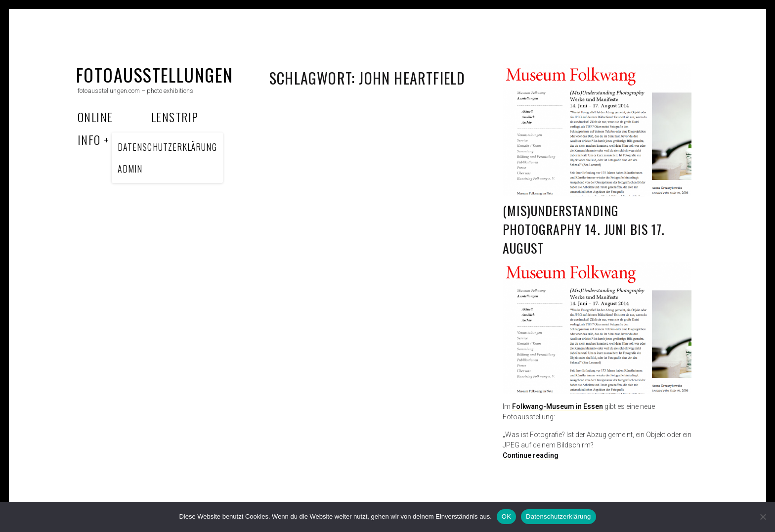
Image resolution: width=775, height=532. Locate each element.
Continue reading (531, 455)
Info (89, 139)
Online (95, 117)
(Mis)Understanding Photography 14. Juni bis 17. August (584, 229)
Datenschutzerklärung (558, 516)
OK (506, 516)
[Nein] (763, 517)
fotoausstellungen (154, 74)
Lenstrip (175, 117)
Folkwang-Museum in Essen (558, 406)
